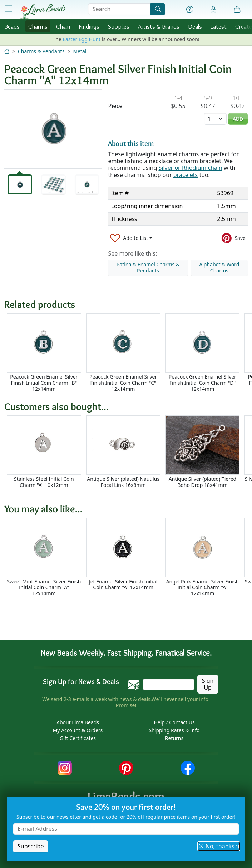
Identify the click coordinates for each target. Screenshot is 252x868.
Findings (89, 26)
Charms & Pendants (41, 51)
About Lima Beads (78, 722)
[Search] (158, 9)
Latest (219, 26)
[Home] (7, 51)
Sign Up (208, 684)
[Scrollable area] (128, 353)
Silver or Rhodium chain (190, 168)
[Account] (213, 9)
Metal (80, 51)
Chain (63, 26)
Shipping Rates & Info (174, 730)
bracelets (186, 175)
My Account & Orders (78, 730)
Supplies (119, 26)
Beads (12, 26)
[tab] (20, 184)
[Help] (190, 10)
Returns (174, 738)
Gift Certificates (78, 738)
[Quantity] (215, 119)
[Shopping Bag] (237, 10)
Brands (159, 26)
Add (238, 119)
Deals (195, 26)
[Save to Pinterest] (234, 238)
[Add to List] (131, 238)
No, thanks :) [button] (219, 846)
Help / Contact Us (174, 722)
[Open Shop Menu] (8, 9)
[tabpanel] (53, 129)
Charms (38, 26)
